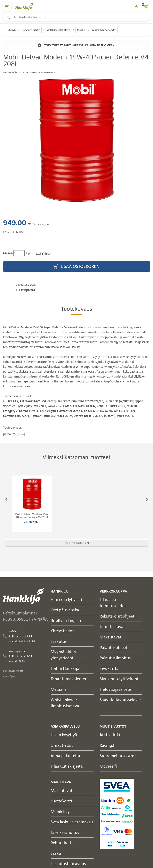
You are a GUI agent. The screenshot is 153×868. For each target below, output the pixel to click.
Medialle (59, 689)
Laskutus (59, 641)
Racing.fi (108, 745)
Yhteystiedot (62, 631)
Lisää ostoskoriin (76, 267)
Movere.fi (108, 766)
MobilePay (60, 811)
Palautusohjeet (113, 647)
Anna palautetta (65, 756)
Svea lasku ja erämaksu (72, 822)
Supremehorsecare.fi (119, 756)
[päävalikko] (7, 7)
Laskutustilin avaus (68, 864)
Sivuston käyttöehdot (119, 679)
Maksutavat (111, 637)
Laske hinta (43, 253)
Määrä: (8, 253)
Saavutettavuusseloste (120, 700)
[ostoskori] (146, 7)
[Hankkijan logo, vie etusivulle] (27, 6)
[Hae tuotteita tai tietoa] (76, 17)
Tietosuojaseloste (115, 689)
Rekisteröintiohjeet (117, 616)
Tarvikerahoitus (65, 832)
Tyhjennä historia (77, 543)
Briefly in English (66, 620)
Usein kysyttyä (64, 735)
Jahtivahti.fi (111, 735)
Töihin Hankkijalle (67, 668)
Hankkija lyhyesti (66, 599)
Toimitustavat (112, 626)
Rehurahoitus (63, 843)
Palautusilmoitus (115, 658)
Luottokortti (61, 801)
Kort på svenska (65, 610)
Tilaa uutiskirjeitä (67, 766)
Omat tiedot (62, 745)
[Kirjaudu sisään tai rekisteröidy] (136, 7)
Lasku (56, 853)
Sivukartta (109, 668)
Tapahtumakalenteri (69, 679)
